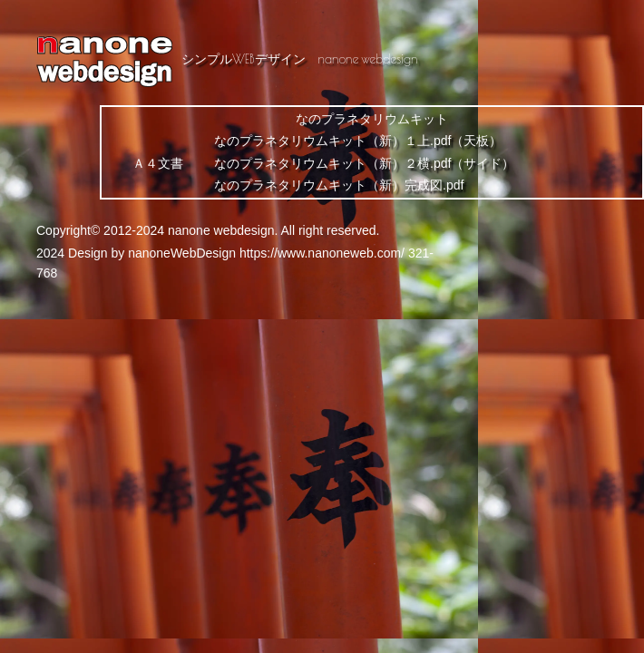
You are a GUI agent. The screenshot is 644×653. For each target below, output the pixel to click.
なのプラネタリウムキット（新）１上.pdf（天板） (358, 141)
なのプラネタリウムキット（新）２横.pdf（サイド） (364, 163)
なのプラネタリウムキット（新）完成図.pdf (339, 185)
